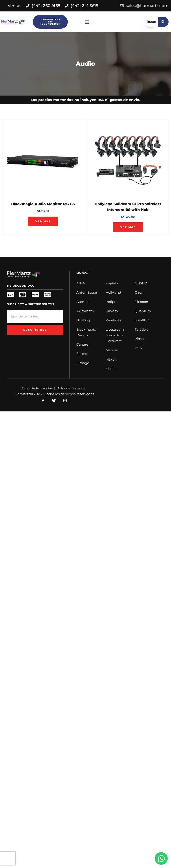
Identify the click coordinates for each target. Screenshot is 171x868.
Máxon (111, 359)
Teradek (141, 329)
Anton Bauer (87, 292)
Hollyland (113, 292)
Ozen (139, 292)
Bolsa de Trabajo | (71, 388)
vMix (138, 348)
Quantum (143, 311)
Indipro (112, 302)
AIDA (81, 283)
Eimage (83, 363)
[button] (87, 22)
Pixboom (142, 302)
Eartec (82, 354)
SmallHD (142, 320)
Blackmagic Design (86, 332)
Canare (82, 344)
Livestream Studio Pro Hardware (115, 335)
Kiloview (112, 311)
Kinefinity (113, 320)
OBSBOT (142, 283)
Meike (111, 369)
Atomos (83, 302)
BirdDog (83, 320)
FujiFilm (112, 283)
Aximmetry (86, 311)
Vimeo (140, 339)
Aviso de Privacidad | (38, 388)
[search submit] (163, 22)
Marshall (113, 350)
